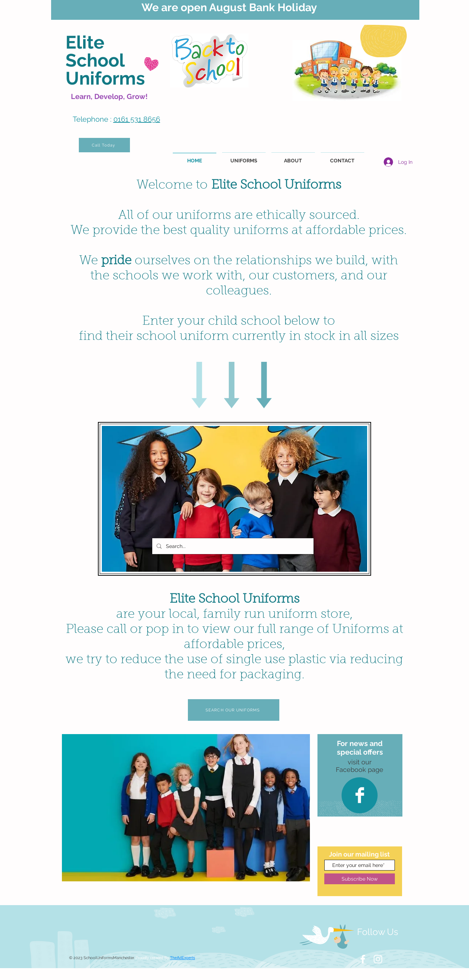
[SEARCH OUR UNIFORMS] (234, 710)
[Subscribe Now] (360, 879)
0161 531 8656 (137, 119)
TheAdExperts (182, 958)
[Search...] (232, 546)
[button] (186, 808)
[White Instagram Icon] (378, 959)
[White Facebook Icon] (363, 959)
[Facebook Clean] (360, 795)
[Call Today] (104, 145)
